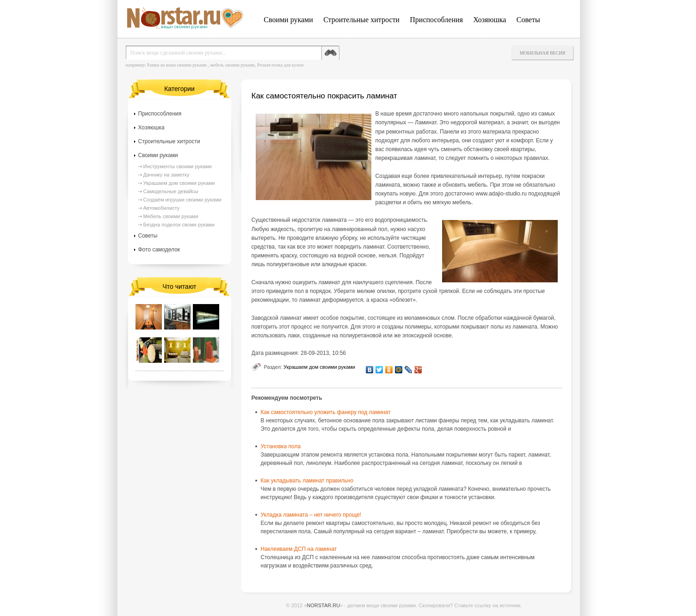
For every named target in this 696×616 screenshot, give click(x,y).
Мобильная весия (543, 53)
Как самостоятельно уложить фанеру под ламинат (326, 412)
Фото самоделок (159, 250)
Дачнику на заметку (166, 175)
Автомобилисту (162, 208)
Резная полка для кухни (280, 65)
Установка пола (281, 446)
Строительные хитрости (361, 20)
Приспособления (436, 20)
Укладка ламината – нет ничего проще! (311, 515)
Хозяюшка (490, 20)
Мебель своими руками (171, 216)
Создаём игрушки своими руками (182, 200)
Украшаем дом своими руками (319, 367)
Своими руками (288, 20)
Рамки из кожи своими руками (177, 65)
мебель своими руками (232, 65)
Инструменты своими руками (178, 166)
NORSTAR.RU (323, 605)
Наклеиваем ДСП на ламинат (299, 549)
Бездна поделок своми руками (179, 225)
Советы (528, 20)
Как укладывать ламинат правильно (307, 481)
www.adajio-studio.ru (501, 194)
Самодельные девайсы (171, 191)
